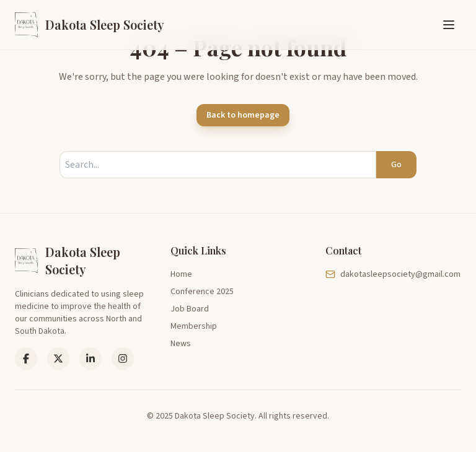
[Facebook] (26, 359)
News (181, 344)
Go (396, 165)
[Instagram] (123, 359)
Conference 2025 (202, 292)
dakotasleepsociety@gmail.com (393, 274)
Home (181, 274)
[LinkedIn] (58, 359)
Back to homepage (243, 115)
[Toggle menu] (449, 25)
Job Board (190, 309)
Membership (194, 326)
